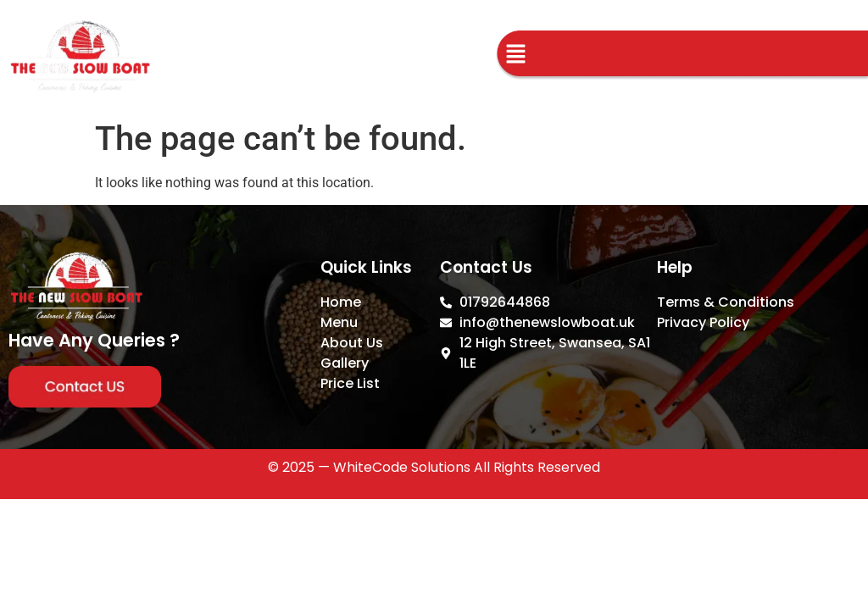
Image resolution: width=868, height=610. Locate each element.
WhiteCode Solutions (402, 467)
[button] (516, 56)
